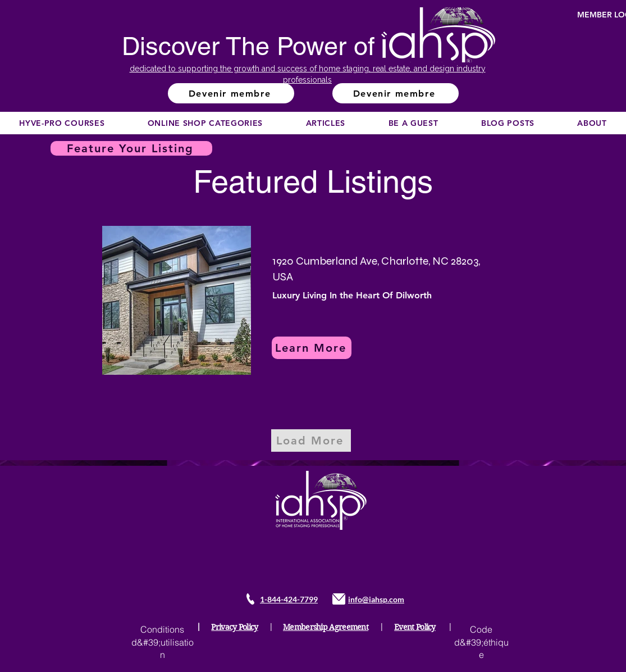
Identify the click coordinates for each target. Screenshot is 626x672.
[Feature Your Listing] (131, 148)
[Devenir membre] (231, 93)
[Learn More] (312, 348)
